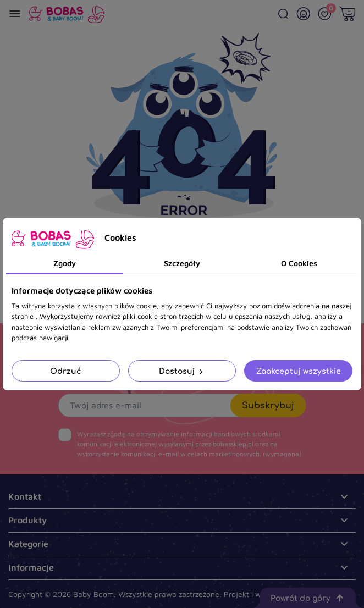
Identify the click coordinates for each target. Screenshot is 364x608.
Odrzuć (65, 371)
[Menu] (15, 14)
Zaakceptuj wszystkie (299, 371)
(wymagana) (189, 444)
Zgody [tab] (65, 263)
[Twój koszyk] (348, 14)
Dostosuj (182, 371)
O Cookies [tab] (299, 263)
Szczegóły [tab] (182, 263)
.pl (316, 594)
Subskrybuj (268, 405)
